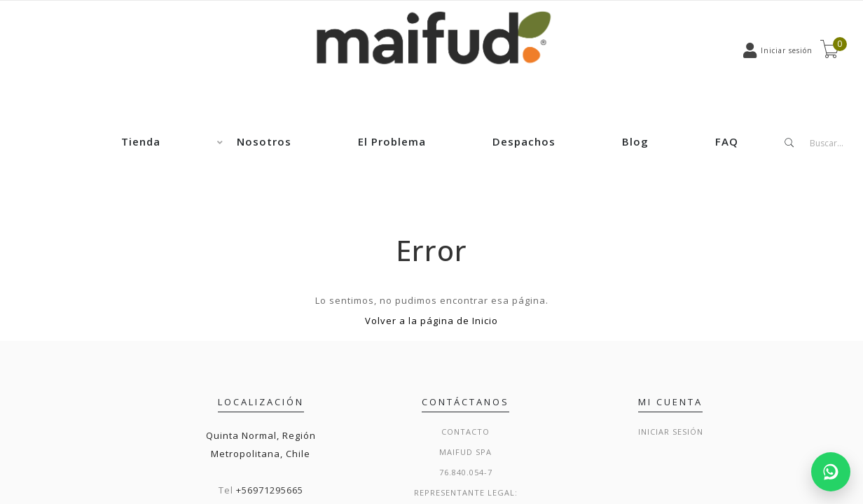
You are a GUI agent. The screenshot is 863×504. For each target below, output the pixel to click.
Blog (635, 141)
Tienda (141, 141)
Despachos (524, 141)
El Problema (392, 141)
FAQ (727, 141)
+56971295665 (270, 490)
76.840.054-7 (466, 472)
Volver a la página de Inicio (431, 321)
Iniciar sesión (671, 432)
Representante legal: (466, 492)
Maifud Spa (465, 452)
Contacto (465, 432)
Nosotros (264, 141)
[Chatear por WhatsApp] (831, 472)
